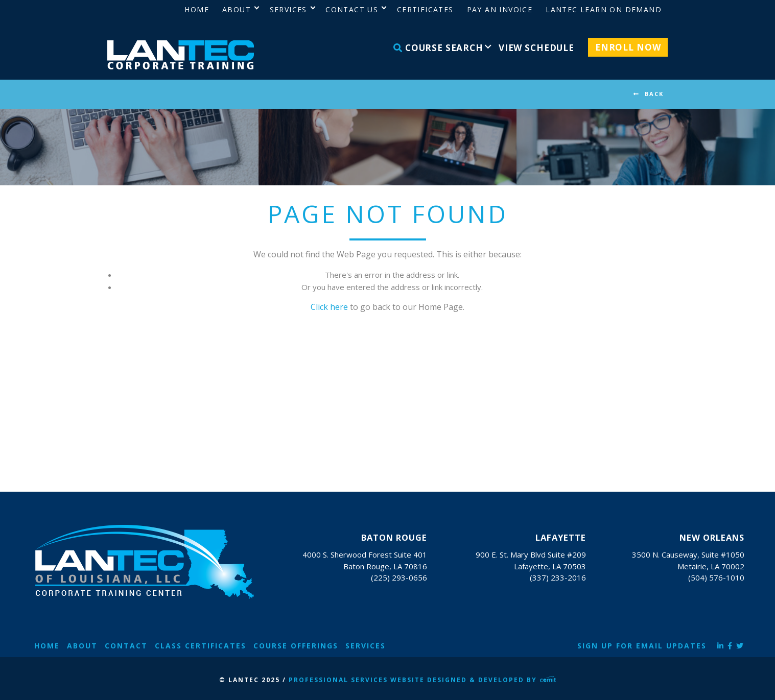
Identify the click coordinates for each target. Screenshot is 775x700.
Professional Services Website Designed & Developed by (422, 680)
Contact (126, 646)
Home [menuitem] (197, 9)
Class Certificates (201, 646)
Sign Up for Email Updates (642, 646)
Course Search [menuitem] (438, 48)
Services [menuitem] (288, 9)
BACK (654, 94)
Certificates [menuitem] (425, 9)
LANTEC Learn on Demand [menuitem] (604, 9)
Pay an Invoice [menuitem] (500, 9)
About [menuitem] (237, 9)
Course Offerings (296, 646)
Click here (329, 307)
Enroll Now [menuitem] (628, 47)
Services (366, 646)
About (82, 646)
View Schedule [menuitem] (536, 48)
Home (47, 646)
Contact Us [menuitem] (352, 9)
